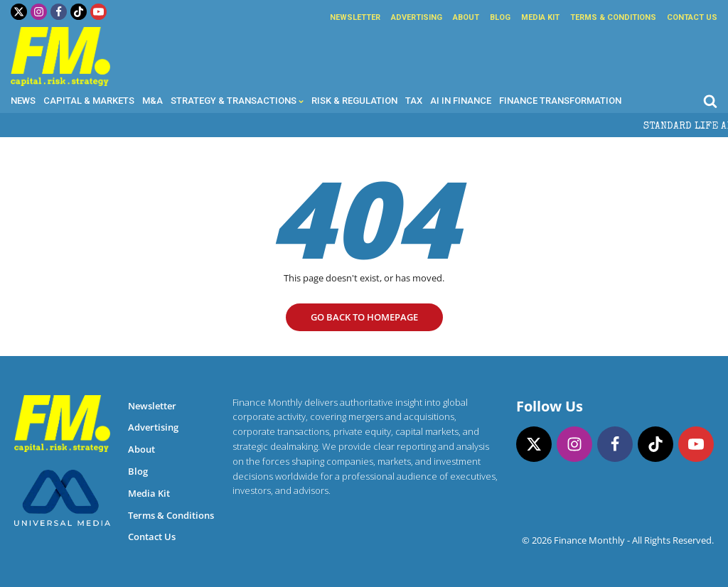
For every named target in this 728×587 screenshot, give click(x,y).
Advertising (417, 17)
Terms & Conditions (613, 17)
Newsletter (355, 17)
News (23, 101)
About (466, 17)
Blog (500, 17)
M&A (152, 101)
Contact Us (692, 17)
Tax (414, 101)
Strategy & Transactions (237, 101)
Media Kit (540, 17)
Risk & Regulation (354, 101)
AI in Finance (461, 101)
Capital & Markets (89, 101)
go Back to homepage (364, 317)
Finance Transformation (560, 101)
